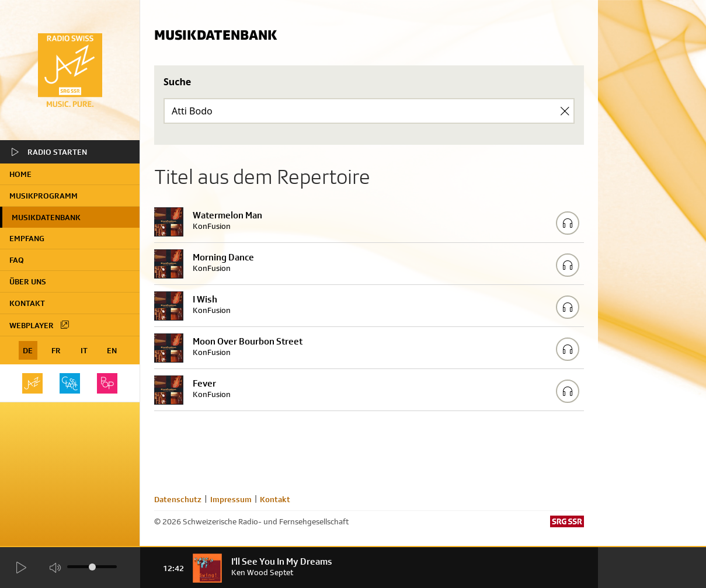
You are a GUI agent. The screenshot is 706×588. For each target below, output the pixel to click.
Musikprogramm (44, 196)
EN (112, 350)
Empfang (27, 238)
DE (28, 350)
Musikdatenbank (46, 217)
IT (84, 350)
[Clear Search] (565, 111)
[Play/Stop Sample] (568, 223)
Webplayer (40, 325)
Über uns (28, 281)
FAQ (17, 260)
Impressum (231, 499)
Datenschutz (178, 499)
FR (56, 350)
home (20, 174)
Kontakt (27, 303)
